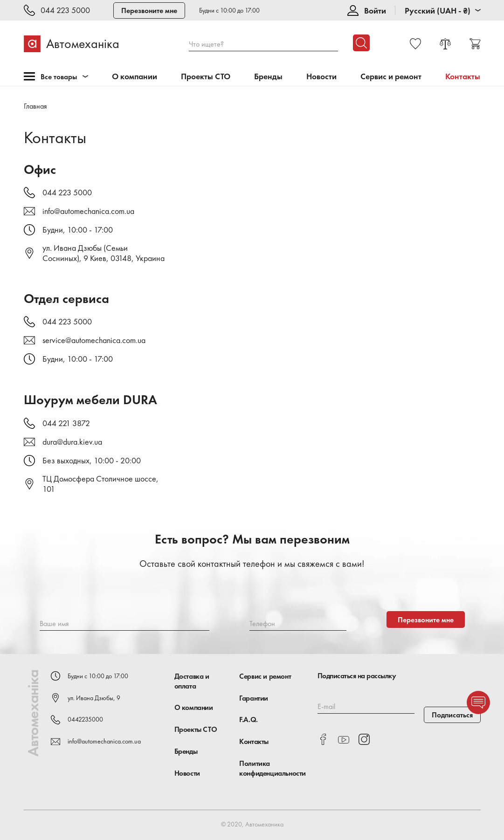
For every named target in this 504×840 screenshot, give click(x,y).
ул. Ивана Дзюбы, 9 (94, 698)
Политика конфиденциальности (273, 768)
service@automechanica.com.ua (94, 340)
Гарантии (254, 698)
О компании (135, 77)
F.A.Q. (249, 720)
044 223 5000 (65, 10)
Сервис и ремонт (391, 77)
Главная (35, 106)
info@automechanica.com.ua (88, 211)
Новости (321, 77)
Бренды (268, 77)
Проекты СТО (206, 77)
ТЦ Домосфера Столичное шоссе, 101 (100, 484)
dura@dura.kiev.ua (72, 442)
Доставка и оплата (192, 681)
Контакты (254, 741)
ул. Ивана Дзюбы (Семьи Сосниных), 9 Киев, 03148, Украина (104, 253)
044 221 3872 (66, 423)
